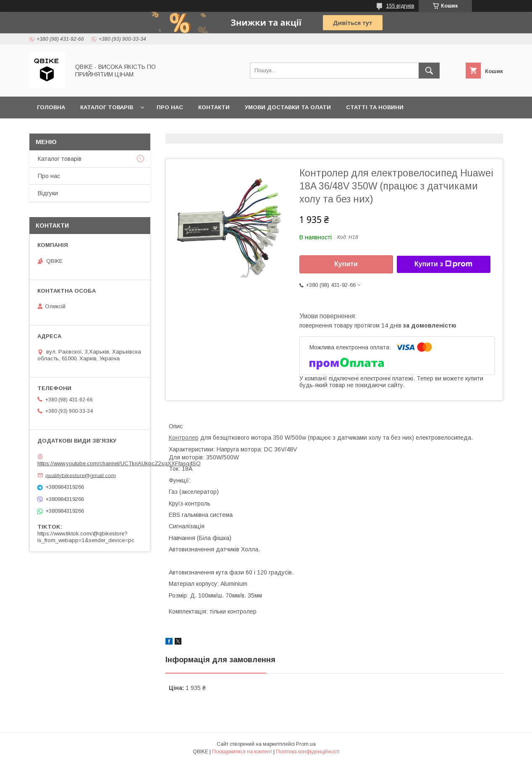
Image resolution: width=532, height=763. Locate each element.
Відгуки (48, 193)
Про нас (170, 107)
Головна (51, 107)
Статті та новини (375, 107)
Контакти (214, 107)
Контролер (184, 438)
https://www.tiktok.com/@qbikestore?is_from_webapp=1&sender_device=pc (86, 537)
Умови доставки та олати (288, 107)
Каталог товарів (107, 107)
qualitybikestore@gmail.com (81, 475)
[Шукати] (429, 71)
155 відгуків (400, 6)
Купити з (443, 264)
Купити (346, 264)
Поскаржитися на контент (242, 752)
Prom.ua (306, 744)
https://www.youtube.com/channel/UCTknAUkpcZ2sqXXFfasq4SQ (119, 463)
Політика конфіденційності (308, 752)
